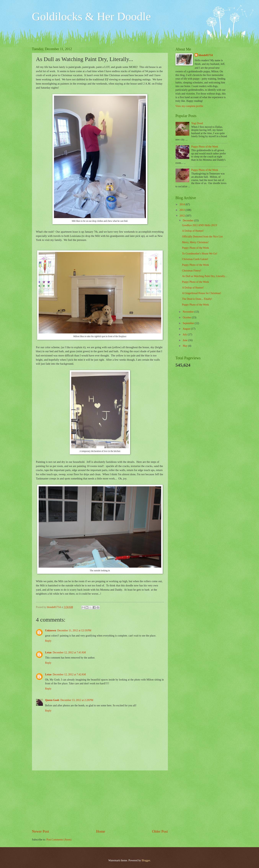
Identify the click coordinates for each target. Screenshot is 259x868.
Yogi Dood (197, 123)
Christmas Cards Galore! (195, 259)
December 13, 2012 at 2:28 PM (77, 700)
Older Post (160, 831)
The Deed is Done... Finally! (197, 299)
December (188, 220)
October (187, 317)
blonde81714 (54, 607)
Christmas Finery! (192, 271)
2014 (183, 204)
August (187, 329)
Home (101, 831)
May (185, 346)
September (189, 323)
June (185, 340)
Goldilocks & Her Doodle (92, 16)
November (189, 312)
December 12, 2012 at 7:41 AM (69, 652)
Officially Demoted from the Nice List (202, 237)
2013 (183, 210)
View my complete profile (189, 106)
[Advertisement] (100, 800)
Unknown (51, 630)
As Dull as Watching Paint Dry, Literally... (204, 276)
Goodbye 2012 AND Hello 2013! (200, 225)
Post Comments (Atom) (59, 840)
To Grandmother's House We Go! (200, 254)
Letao (48, 652)
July (185, 335)
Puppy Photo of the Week (205, 147)
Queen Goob (52, 700)
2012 (183, 216)
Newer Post (41, 831)
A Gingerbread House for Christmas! (202, 293)
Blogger (146, 860)
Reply (48, 641)
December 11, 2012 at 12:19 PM (74, 630)
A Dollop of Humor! (193, 231)
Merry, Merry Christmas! (195, 242)
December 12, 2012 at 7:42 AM (69, 674)
